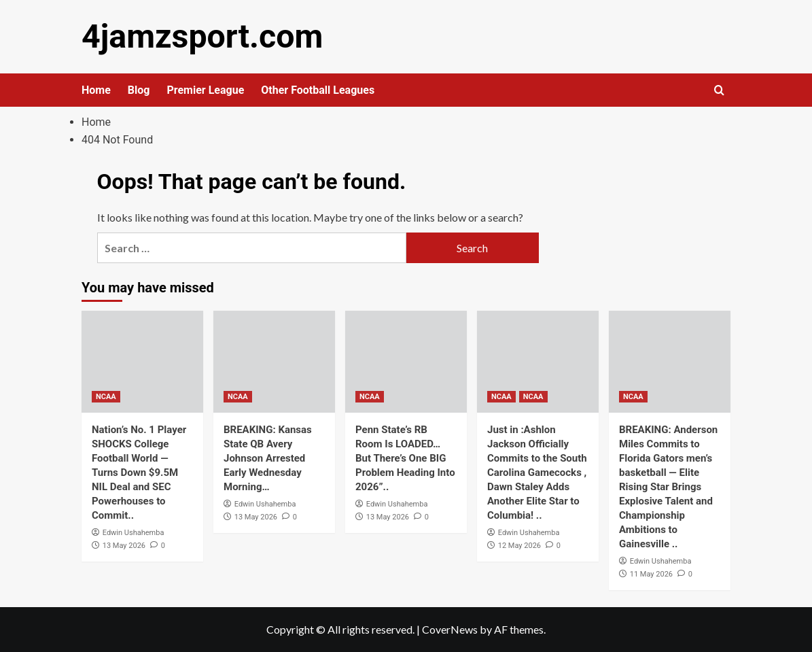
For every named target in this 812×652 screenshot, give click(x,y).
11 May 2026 (651, 573)
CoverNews (450, 629)
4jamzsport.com (201, 36)
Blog (139, 90)
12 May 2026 (519, 545)
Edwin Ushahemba (134, 533)
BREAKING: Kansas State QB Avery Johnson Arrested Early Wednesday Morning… (268, 458)
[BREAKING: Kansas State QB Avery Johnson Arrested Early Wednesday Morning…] (274, 362)
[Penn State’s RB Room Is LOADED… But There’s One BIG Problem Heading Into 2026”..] (406, 362)
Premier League (205, 90)
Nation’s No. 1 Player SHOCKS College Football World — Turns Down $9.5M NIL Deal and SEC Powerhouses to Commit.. (139, 473)
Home (96, 90)
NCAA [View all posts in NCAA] (106, 397)
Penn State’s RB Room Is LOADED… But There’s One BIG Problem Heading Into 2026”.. (405, 458)
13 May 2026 (124, 545)
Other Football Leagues (318, 90)
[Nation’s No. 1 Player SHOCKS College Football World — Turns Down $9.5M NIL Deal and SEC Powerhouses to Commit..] (142, 362)
